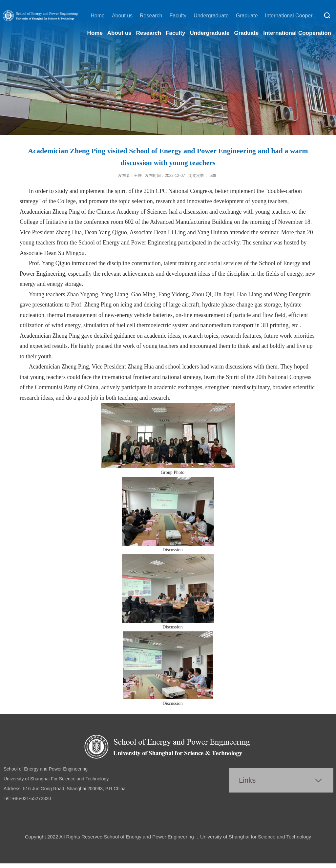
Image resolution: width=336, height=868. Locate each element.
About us (122, 16)
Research (151, 16)
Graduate (247, 16)
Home (98, 16)
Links (247, 780)
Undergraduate (211, 16)
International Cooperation (297, 33)
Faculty (178, 16)
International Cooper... (291, 16)
